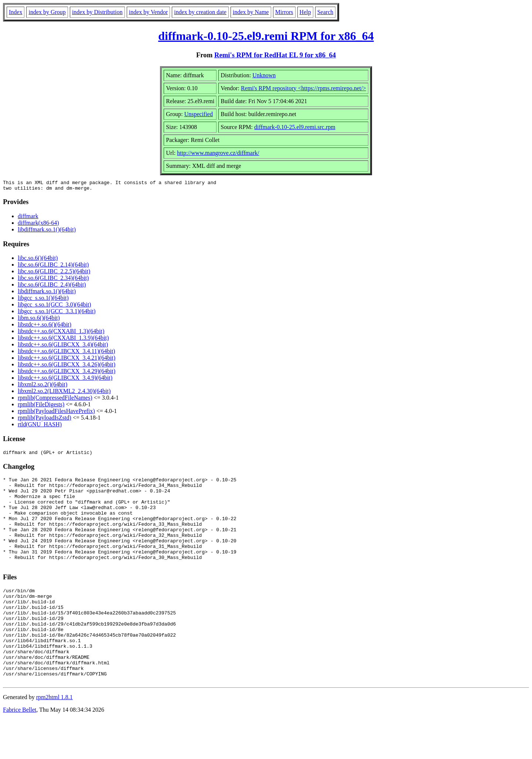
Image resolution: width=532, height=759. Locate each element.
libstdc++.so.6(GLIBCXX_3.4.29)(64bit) (66, 373)
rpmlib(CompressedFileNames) (55, 400)
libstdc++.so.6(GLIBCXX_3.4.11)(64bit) (66, 353)
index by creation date (200, 12)
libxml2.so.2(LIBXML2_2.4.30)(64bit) (64, 393)
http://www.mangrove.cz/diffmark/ (218, 153)
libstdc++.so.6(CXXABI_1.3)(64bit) (61, 333)
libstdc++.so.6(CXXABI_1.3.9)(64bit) (63, 340)
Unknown (264, 75)
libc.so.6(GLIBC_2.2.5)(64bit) (54, 273)
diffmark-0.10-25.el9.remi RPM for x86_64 (266, 36)
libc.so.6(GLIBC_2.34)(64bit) (53, 280)
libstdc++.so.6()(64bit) (45, 327)
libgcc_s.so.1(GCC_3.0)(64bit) (54, 307)
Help (305, 12)
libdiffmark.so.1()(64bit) (47, 232)
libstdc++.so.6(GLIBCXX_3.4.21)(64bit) (66, 360)
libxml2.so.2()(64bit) (42, 387)
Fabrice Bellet (20, 750)
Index (16, 12)
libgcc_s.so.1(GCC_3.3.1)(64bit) (57, 313)
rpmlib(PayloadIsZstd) (45, 420)
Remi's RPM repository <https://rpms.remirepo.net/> (303, 88)
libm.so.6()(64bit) (39, 320)
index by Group (47, 12)
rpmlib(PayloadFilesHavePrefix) (56, 413)
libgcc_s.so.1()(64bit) (43, 300)
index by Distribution (97, 12)
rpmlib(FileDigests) (41, 406)
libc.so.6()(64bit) (38, 260)
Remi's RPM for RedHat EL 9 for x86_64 (275, 55)
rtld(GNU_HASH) (40, 426)
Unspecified (199, 114)
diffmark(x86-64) (38, 225)
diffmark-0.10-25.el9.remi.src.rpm (295, 127)
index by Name (251, 12)
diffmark (28, 218)
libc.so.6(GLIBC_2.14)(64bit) (53, 267)
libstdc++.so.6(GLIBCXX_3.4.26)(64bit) (66, 367)
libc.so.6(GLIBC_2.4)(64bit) (52, 287)
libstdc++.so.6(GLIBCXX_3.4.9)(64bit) (65, 380)
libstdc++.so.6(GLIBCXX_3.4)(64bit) (63, 347)
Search (325, 12)
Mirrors (284, 12)
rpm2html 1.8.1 (54, 737)
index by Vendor (148, 12)
